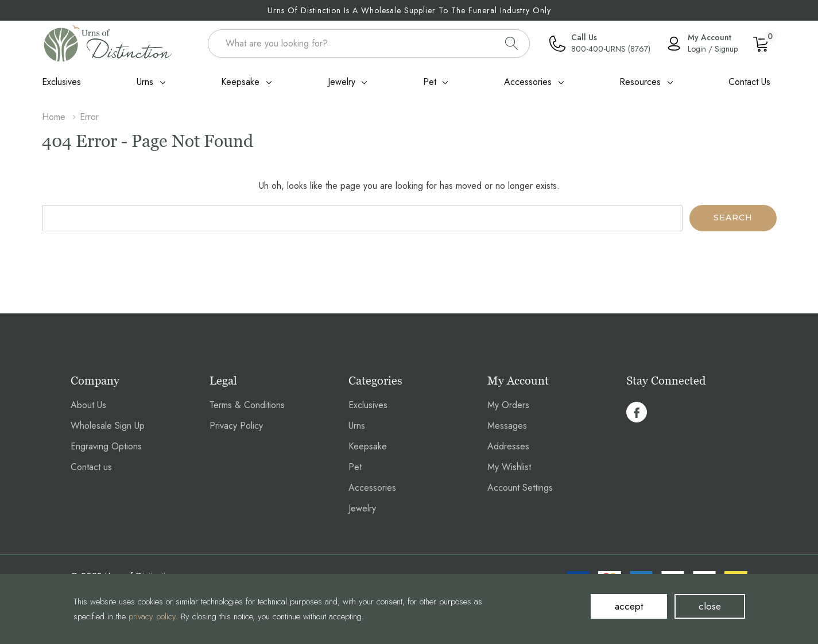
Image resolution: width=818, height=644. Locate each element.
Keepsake (240, 82)
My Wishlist (509, 467)
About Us (88, 405)
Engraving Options (106, 446)
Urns (145, 82)
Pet (430, 82)
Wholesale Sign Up (108, 426)
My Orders (508, 405)
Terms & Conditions (247, 405)
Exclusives (368, 405)
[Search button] (512, 44)
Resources (640, 82)
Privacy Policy (236, 426)
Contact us (91, 467)
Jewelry (342, 82)
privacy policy (152, 616)
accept (629, 606)
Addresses (508, 446)
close (710, 606)
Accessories (528, 82)
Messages (507, 426)
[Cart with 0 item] (761, 43)
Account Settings (520, 488)
